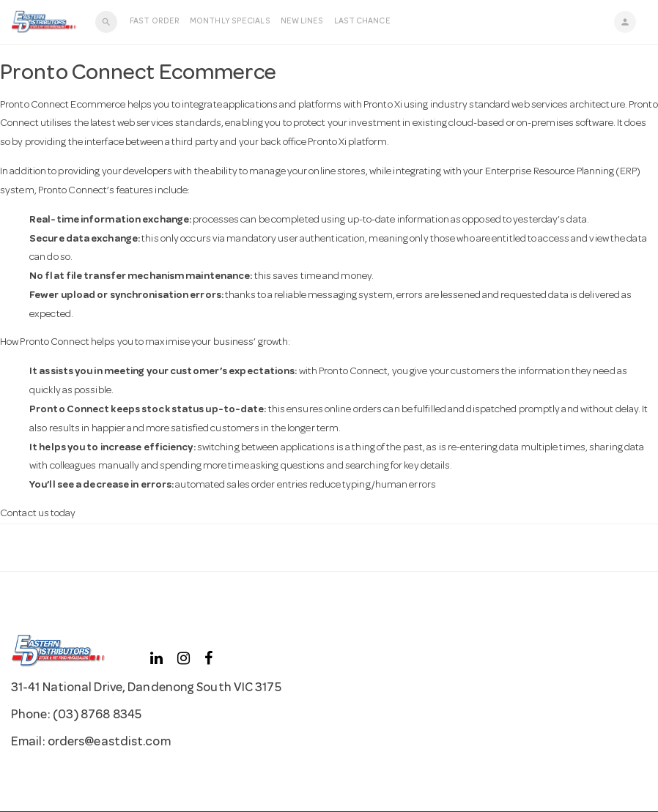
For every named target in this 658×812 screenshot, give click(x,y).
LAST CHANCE (362, 22)
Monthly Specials (230, 22)
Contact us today (38, 514)
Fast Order (155, 22)
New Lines (302, 22)
